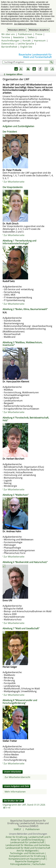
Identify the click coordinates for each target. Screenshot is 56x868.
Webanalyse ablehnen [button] (17, 30)
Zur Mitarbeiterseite (14, 182)
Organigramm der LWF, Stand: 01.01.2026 (24, 805)
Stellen (31, 37)
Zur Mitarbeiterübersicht (17, 777)
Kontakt (27, 41)
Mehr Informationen (15, 792)
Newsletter (19, 37)
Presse (39, 34)
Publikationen (25, 34)
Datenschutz (8, 44)
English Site (26, 47)
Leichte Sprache (26, 44)
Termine (6, 37)
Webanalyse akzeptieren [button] (39, 30)
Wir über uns (8, 34)
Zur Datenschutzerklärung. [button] (25, 24)
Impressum (40, 41)
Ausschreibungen (10, 41)
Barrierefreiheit (9, 47)
